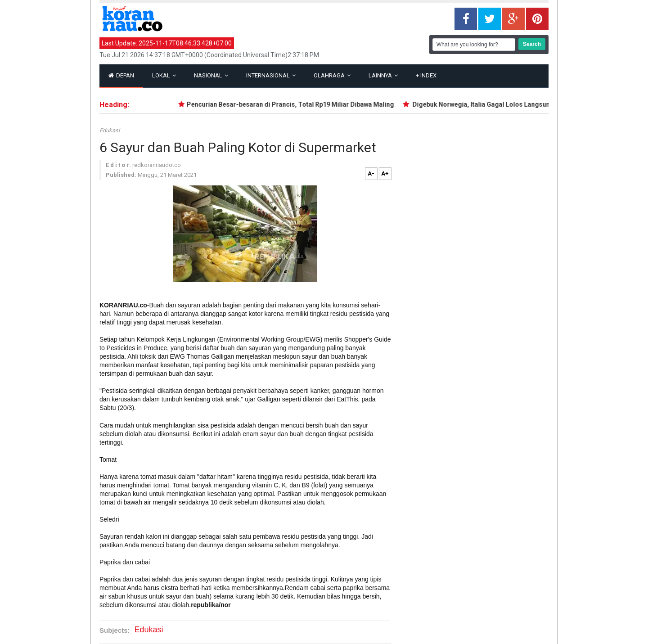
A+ (385, 173)
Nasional (211, 75)
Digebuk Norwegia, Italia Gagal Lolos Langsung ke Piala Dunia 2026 (515, 104)
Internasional (271, 75)
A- (371, 173)
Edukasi (110, 130)
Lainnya (383, 75)
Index (426, 75)
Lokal (164, 75)
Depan (121, 75)
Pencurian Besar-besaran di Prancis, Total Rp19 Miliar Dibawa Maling (293, 104)
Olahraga (332, 75)
